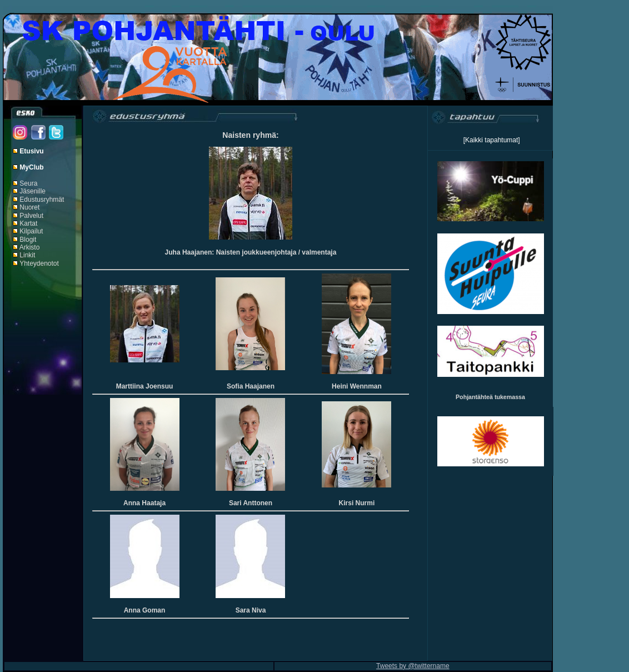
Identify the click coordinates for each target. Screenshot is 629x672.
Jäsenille (33, 191)
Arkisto (30, 247)
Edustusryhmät (42, 200)
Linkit (27, 255)
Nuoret (29, 207)
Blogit (28, 240)
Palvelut (31, 216)
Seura (28, 183)
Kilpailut (31, 231)
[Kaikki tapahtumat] (492, 140)
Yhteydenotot (39, 263)
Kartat (28, 223)
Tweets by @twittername (413, 666)
